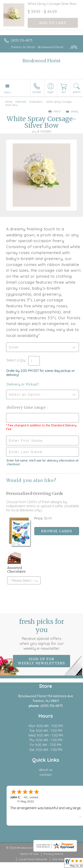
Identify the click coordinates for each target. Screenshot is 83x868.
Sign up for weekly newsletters (41, 661)
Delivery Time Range (27, 407)
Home (9, 102)
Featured (21, 102)
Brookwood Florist (42, 61)
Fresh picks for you (42, 634)
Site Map (58, 859)
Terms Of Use (29, 854)
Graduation (36, 102)
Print (55, 111)
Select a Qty (16, 360)
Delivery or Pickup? (23, 384)
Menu (7, 92)
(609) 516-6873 (22, 40)
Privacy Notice (53, 854)
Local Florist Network (33, 859)
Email (72, 111)
